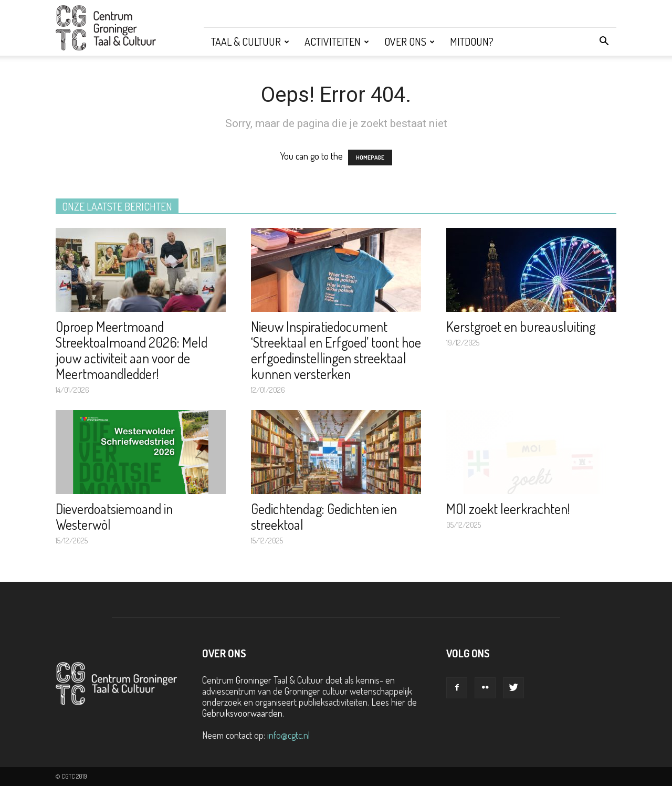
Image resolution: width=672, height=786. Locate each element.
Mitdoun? (472, 41)
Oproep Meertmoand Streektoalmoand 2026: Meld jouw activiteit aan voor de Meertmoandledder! (132, 350)
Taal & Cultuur (250, 41)
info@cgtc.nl (288, 735)
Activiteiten (337, 41)
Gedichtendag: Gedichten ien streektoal (324, 516)
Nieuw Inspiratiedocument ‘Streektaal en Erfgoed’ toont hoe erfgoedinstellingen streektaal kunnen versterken (336, 350)
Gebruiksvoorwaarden (242, 713)
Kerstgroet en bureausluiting (521, 326)
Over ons (409, 41)
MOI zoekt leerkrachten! (508, 509)
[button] (604, 41)
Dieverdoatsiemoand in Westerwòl (114, 516)
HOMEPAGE (370, 158)
